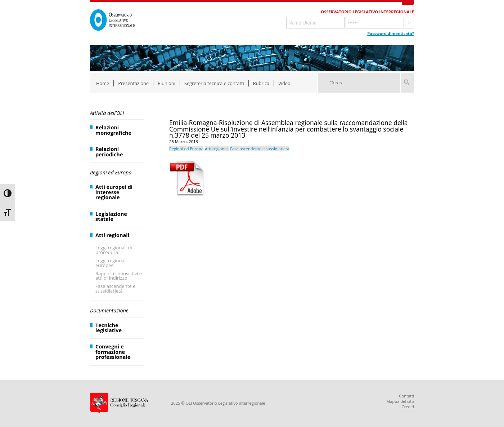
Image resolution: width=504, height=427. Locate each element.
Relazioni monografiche (113, 130)
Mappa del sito (400, 401)
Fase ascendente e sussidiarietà (115, 288)
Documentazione (109, 310)
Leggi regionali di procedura (114, 250)
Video (284, 83)
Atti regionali (112, 235)
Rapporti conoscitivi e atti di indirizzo (119, 276)
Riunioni (166, 83)
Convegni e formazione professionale (113, 352)
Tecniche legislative (109, 328)
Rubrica (261, 83)
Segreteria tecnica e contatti (214, 83)
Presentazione (133, 83)
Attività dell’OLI (107, 113)
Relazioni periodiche (109, 152)
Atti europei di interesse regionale (114, 192)
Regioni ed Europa (111, 172)
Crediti (408, 407)
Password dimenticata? (391, 33)
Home (103, 83)
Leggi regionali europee (111, 263)
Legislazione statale (111, 216)
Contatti (406, 396)
